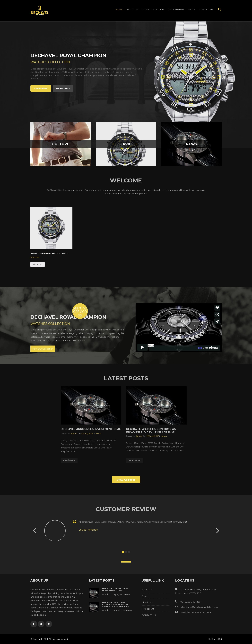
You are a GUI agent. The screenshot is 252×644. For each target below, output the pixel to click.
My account (148, 609)
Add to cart (38, 264)
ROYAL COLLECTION (153, 10)
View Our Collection (43, 349)
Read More (69, 460)
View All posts (126, 480)
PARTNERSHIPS (176, 10)
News (98, 433)
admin (74, 433)
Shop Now (41, 88)
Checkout (147, 602)
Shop (192, 10)
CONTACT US (206, 10)
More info (63, 88)
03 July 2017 (87, 433)
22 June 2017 (153, 436)
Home (119, 10)
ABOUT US (132, 10)
